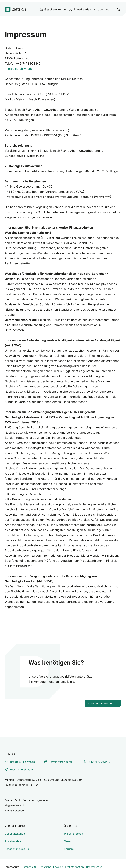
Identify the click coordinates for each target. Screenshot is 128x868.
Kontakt (11, 751)
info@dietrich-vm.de (19, 66)
